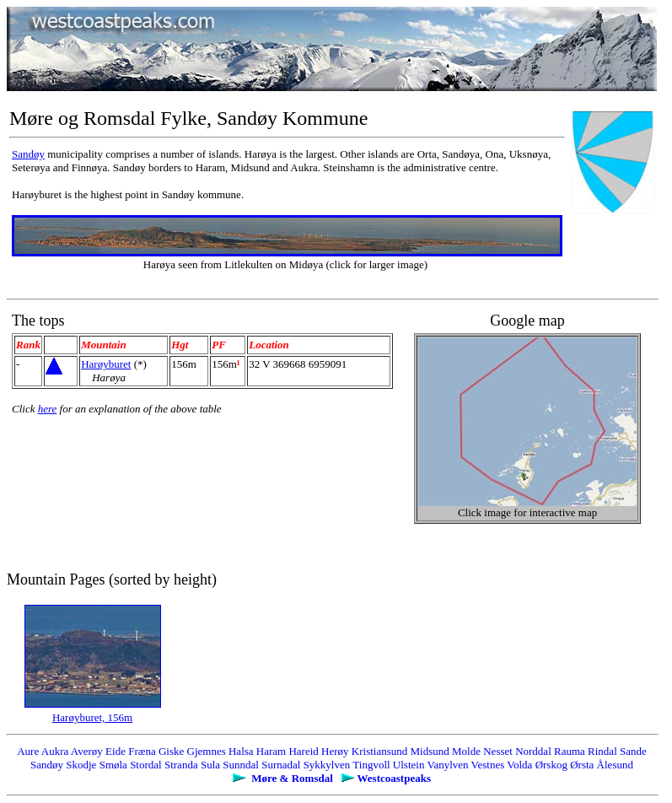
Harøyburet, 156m (92, 717)
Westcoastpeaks (394, 778)
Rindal (602, 751)
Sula (210, 765)
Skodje (81, 765)
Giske (171, 751)
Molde (466, 751)
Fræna (142, 751)
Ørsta (582, 765)
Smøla (113, 765)
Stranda (181, 765)
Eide (116, 751)
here (48, 409)
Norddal (533, 751)
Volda (519, 765)
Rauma (570, 751)
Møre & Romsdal (292, 778)
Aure (28, 751)
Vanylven (447, 765)
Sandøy (28, 154)
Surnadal (281, 765)
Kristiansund (379, 751)
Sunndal (241, 765)
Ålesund (615, 765)
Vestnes (488, 765)
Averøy (87, 751)
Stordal (146, 765)
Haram (271, 751)
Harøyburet (106, 364)
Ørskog (551, 765)
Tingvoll (371, 765)
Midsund (430, 751)
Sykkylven (327, 765)
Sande (633, 751)
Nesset (498, 751)
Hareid (303, 751)
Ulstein (409, 765)
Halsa (241, 751)
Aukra (55, 751)
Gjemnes (207, 751)
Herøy (335, 751)
